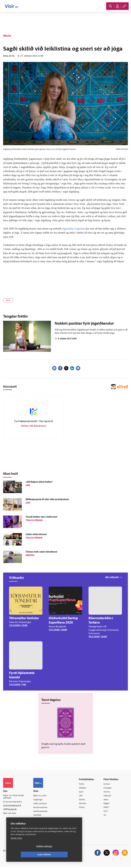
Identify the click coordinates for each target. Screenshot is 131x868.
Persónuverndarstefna (14, 803)
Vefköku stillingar (26, 855)
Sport (83, 792)
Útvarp (84, 808)
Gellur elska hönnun (36, 535)
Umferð (39, 820)
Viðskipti (85, 788)
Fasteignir (109, 788)
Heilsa (8, 300)
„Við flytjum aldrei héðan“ (39, 482)
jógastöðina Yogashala (74, 229)
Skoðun (84, 800)
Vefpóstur (40, 824)
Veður (108, 800)
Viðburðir (109, 796)
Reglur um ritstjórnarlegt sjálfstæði (15, 797)
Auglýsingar (41, 800)
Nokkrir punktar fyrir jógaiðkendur (84, 324)
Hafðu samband (43, 804)
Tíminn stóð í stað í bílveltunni (41, 552)
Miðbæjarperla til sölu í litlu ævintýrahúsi (47, 500)
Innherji (108, 784)
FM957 (108, 808)
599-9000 (12, 814)
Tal (106, 816)
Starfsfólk (40, 816)
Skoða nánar (16, 846)
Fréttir (84, 784)
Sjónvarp (85, 804)
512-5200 (45, 796)
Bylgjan (108, 804)
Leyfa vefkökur (63, 855)
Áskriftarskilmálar (44, 812)
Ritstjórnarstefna (44, 808)
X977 (107, 812)
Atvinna (108, 792)
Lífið (83, 796)
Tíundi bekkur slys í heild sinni (41, 517)
